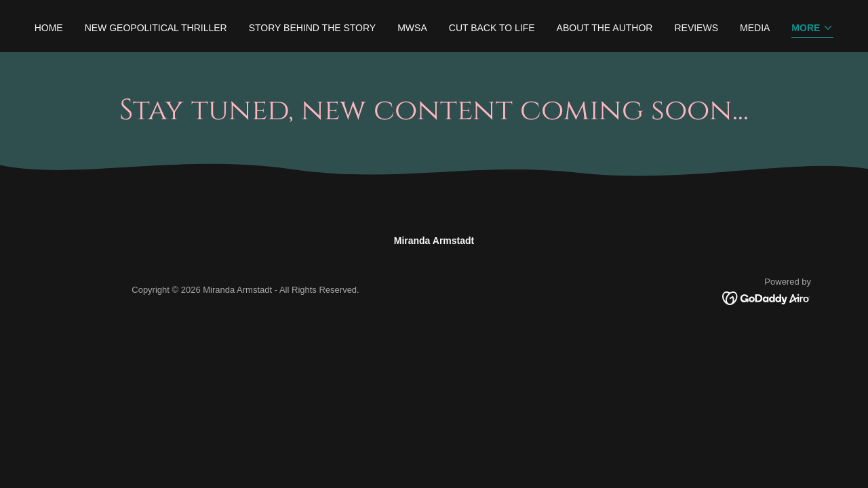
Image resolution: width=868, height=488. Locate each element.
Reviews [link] (696, 28)
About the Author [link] (605, 28)
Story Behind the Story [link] (313, 28)
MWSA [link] (412, 28)
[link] (767, 297)
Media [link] (755, 28)
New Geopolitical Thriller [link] (156, 28)
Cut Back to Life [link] (492, 28)
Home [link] (49, 28)
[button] (812, 29)
